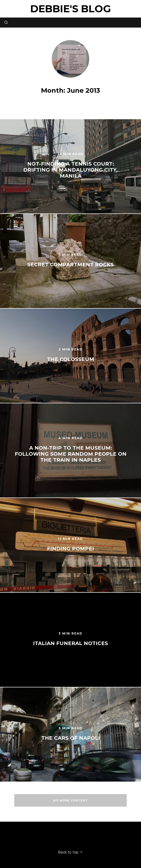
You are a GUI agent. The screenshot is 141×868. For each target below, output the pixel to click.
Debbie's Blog (71, 9)
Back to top (70, 852)
